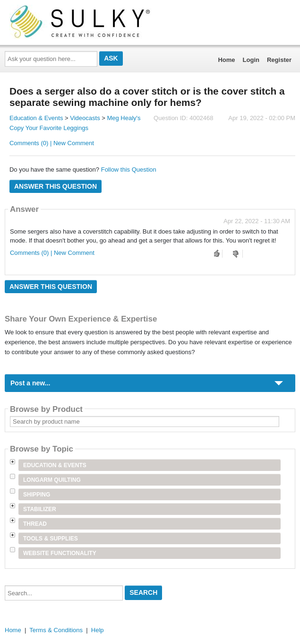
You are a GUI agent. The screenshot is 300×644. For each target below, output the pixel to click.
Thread (35, 524)
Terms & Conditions (56, 630)
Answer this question (56, 186)
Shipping (37, 495)
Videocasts (85, 118)
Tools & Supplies (51, 539)
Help (98, 630)
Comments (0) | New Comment (52, 143)
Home (226, 60)
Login (251, 60)
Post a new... (30, 383)
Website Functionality (60, 553)
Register (279, 60)
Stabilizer (40, 509)
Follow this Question (129, 170)
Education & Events (36, 118)
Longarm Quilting (52, 480)
